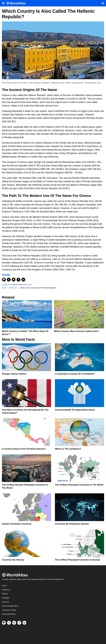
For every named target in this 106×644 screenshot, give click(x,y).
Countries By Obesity (13, 560)
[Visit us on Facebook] (9, 623)
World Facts (28, 285)
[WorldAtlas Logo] (17, 3)
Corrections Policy (9, 610)
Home (4, 586)
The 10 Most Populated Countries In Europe (78, 560)
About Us (6, 602)
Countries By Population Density (72, 524)
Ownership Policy (9, 614)
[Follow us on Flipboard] (4, 623)
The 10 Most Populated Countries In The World (79, 485)
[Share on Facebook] (9, 280)
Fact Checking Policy (10, 606)
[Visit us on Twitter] (14, 623)
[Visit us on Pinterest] (19, 623)
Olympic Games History (14, 374)
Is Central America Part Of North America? (24, 449)
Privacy (5, 594)
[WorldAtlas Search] (103, 3)
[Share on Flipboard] (4, 280)
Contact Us (6, 590)
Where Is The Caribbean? (68, 449)
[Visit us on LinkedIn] (24, 623)
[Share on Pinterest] (18, 280)
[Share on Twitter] (14, 280)
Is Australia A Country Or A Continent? (75, 374)
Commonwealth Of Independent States (75, 410)
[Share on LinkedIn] (23, 280)
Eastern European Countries (17, 524)
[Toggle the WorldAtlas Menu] (3, 3)
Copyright (6, 598)
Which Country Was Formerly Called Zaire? (76, 331)
